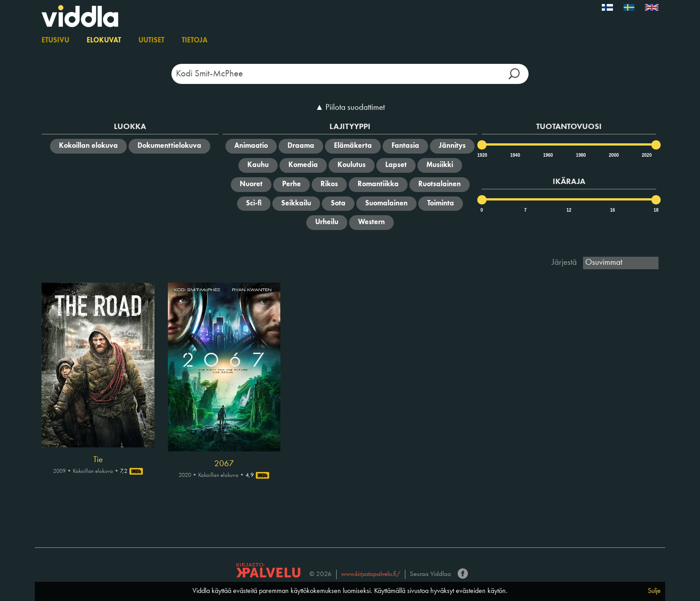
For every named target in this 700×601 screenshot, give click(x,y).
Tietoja (195, 41)
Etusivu (55, 41)
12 (569, 210)
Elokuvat (104, 41)
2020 (646, 155)
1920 (482, 155)
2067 (224, 464)
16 (612, 210)
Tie (98, 460)
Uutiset (151, 41)
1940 (515, 155)
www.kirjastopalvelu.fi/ (371, 574)
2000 (613, 155)
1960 (547, 155)
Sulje (654, 591)
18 (656, 210)
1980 (580, 155)
